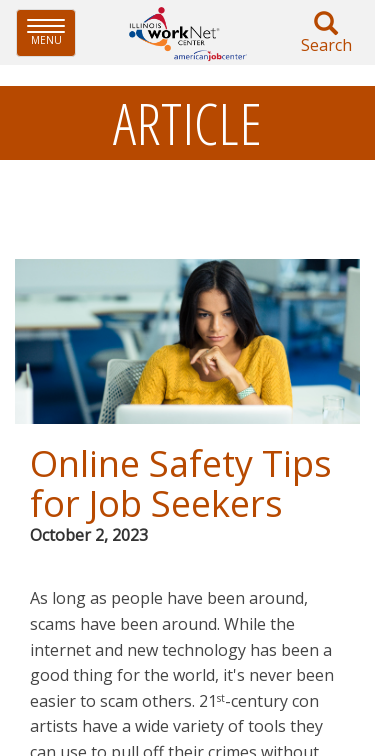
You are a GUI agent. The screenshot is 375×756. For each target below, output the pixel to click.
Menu (51, 32)
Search (326, 33)
